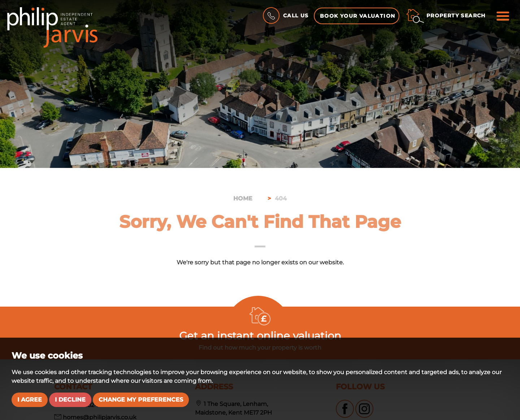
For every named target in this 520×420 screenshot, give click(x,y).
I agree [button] (30, 400)
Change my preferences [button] (141, 400)
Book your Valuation (358, 16)
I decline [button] (70, 400)
